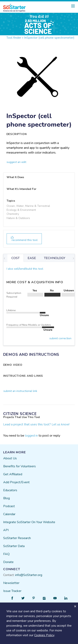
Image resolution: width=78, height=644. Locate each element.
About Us (10, 458)
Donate (8, 562)
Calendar (9, 514)
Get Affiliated (13, 474)
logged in (31, 436)
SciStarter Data (14, 546)
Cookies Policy (44, 635)
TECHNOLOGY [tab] (55, 258)
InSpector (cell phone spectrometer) (49, 38)
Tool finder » (15, 38)
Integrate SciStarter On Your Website (29, 522)
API (6, 530)
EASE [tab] (32, 258)
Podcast (9, 506)
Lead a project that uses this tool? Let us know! (36, 424)
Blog (6, 498)
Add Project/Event (16, 482)
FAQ (6, 554)
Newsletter (11, 583)
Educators (10, 490)
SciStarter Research (17, 538)
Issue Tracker (12, 591)
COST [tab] (15, 258)
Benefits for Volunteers (19, 466)
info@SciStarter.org (29, 575)
